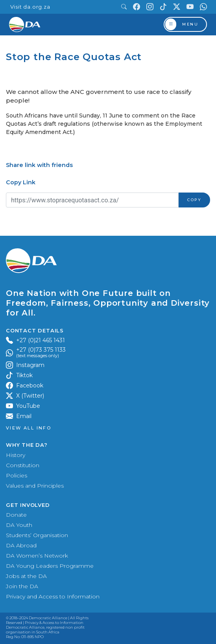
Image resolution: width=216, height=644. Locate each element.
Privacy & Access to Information (54, 623)
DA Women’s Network (37, 556)
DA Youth (19, 525)
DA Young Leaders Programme (50, 566)
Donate (16, 515)
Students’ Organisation (37, 535)
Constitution (23, 465)
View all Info (29, 428)
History (16, 455)
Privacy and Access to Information (53, 596)
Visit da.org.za (30, 7)
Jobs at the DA (26, 576)
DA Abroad (21, 545)
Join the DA (22, 586)
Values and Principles (35, 486)
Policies (17, 475)
